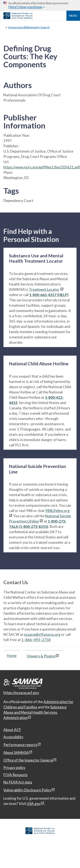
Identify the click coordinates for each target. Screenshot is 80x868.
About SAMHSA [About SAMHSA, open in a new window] (16, 753)
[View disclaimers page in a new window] (62, 289)
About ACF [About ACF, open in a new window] (12, 730)
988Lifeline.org (57, 511)
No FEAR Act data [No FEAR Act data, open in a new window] (18, 782)
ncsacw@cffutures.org (42, 634)
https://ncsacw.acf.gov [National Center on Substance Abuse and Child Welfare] (21, 693)
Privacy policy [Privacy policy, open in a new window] (14, 768)
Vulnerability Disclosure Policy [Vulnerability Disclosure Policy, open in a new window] (27, 790)
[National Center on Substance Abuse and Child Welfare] (18, 18)
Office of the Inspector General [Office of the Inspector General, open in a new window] (28, 760)
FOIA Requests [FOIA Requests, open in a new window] (15, 775)
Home (12, 656)
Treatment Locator (44, 289)
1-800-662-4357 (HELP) (49, 295)
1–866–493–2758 (36, 640)
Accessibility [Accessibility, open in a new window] (13, 737)
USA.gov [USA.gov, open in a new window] (34, 804)
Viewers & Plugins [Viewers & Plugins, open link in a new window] (41, 656)
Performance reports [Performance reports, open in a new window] (20, 745)
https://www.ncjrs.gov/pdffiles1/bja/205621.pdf (42, 167)
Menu (73, 16)
